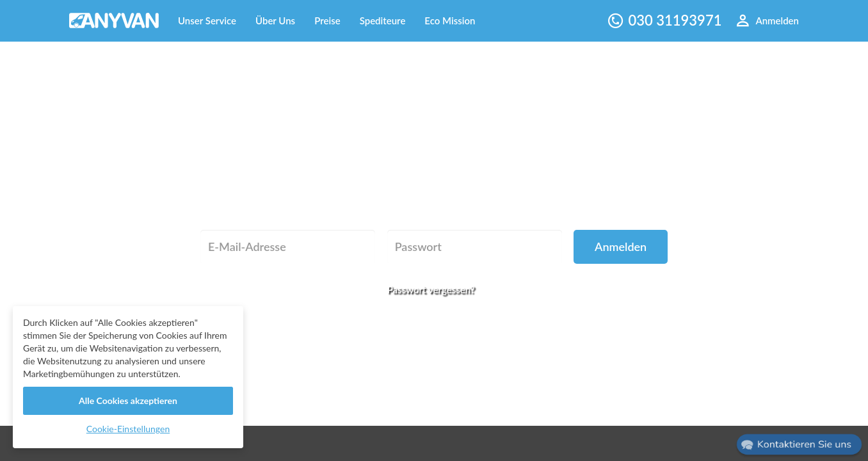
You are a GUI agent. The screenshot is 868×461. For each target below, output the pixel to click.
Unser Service (207, 20)
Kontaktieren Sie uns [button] (805, 444)
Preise (327, 20)
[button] (799, 445)
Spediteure (383, 20)
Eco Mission (450, 20)
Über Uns (275, 20)
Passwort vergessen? (431, 289)
